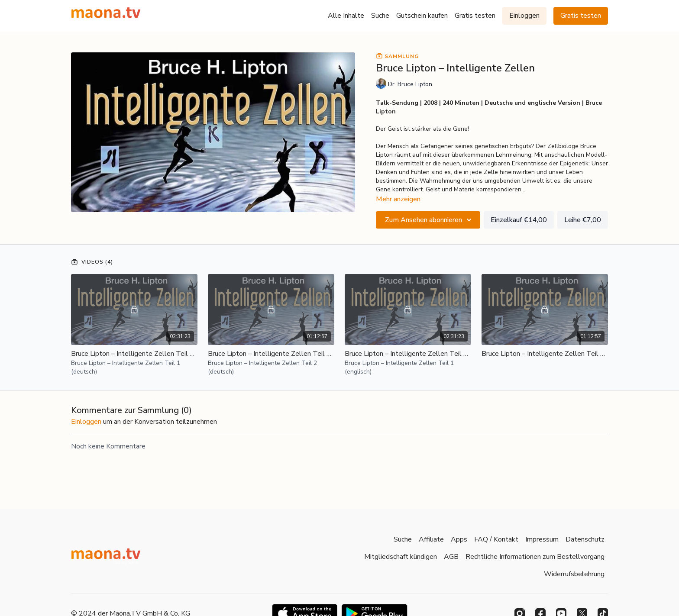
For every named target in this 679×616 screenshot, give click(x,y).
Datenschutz (585, 539)
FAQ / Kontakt (496, 539)
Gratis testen (475, 16)
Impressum (542, 539)
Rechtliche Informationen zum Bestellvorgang (535, 557)
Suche (380, 16)
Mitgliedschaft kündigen (401, 557)
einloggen (86, 422)
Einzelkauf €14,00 (519, 220)
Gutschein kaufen (422, 16)
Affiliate (431, 539)
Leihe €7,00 (583, 220)
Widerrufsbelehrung (574, 574)
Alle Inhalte (346, 16)
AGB (451, 557)
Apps (459, 539)
